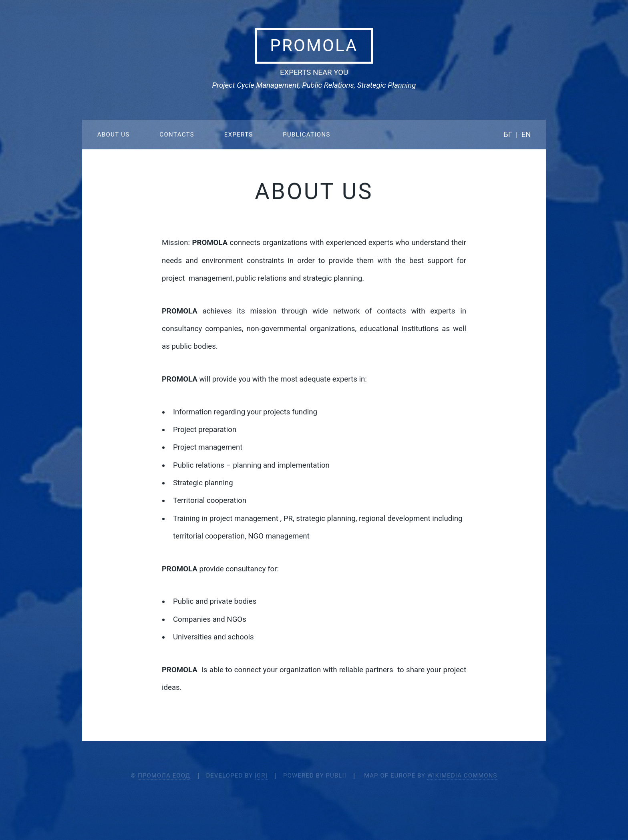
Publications (307, 135)
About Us (114, 135)
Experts (239, 135)
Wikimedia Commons (462, 776)
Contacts (177, 135)
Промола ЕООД (164, 776)
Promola (314, 45)
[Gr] (261, 776)
